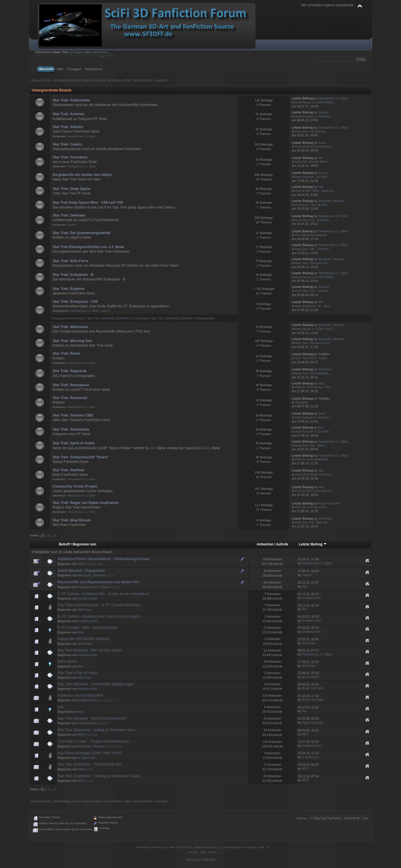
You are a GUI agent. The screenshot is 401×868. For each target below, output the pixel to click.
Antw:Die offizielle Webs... (312, 162)
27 (99, 564)
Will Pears (325, 519)
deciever (324, 287)
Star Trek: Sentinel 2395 (73, 415)
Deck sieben (67, 661)
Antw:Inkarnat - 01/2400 (311, 177)
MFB (81, 735)
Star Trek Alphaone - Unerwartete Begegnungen (96, 684)
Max (321, 427)
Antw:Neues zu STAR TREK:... (315, 102)
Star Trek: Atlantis (68, 127)
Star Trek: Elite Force (71, 261)
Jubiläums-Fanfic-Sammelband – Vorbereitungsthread (103, 559)
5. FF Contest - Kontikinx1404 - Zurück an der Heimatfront (104, 594)
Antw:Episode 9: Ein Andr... (313, 431)
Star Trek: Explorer (69, 289)
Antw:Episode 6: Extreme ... (313, 417)
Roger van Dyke (329, 503)
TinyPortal (192, 860)
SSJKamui (325, 369)
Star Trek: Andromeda (71, 100)
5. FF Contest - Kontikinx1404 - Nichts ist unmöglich (99, 616)
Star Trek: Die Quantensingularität (82, 233)
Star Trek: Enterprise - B (73, 275)
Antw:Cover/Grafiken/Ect (311, 459)
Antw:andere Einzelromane (313, 146)
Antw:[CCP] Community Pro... (315, 491)
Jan (320, 158)
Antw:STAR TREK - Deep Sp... (315, 191)
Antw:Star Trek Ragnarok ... (313, 373)
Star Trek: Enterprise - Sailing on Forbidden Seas (97, 730)
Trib (321, 187)
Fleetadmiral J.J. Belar (333, 98)
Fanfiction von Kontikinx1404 (80, 696)
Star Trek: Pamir (66, 354)
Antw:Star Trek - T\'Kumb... (313, 249)
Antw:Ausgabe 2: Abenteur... (314, 116)
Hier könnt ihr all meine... (312, 507)
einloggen (76, 52)
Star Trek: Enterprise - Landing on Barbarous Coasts (99, 776)
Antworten (265, 544)
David (322, 143)
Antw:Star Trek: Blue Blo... (312, 522)
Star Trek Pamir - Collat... (312, 358)
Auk (61, 707)
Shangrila (301, 402)
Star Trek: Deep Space (72, 189)
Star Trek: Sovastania (71, 429)
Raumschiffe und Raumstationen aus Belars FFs (99, 582)
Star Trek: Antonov (69, 114)
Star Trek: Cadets (67, 144)
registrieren (100, 52)
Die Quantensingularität (311, 235)
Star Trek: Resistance (71, 385)
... (52, 535)
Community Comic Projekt (75, 486)
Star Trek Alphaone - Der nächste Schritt (90, 650)
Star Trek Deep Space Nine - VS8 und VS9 (88, 203)
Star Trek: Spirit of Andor (74, 443)
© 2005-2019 (207, 860)
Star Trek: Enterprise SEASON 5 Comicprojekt (118, 318)
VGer (81, 564)
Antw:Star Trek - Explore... (312, 291)
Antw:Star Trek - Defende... (313, 220)
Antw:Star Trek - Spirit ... (311, 445)
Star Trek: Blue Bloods (72, 520)
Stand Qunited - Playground (81, 571)
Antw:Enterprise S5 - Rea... (313, 306)
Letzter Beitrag (313, 544)
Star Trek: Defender (69, 215)
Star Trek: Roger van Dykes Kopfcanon (86, 503)
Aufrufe (282, 544)
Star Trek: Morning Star (72, 341)
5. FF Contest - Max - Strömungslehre (88, 628)
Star (321, 383)
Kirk (321, 302)
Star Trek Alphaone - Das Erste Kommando (92, 718)
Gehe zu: (302, 818)
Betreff (64, 544)
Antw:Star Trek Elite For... (312, 263)
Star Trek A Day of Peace (77, 673)
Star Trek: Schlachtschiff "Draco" (81, 457)
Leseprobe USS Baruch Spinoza (83, 639)
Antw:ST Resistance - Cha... (314, 387)
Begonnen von (84, 544)
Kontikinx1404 (88, 598)
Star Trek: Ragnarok (70, 371)
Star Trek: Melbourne (70, 327)
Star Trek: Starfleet (69, 470)
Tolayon (323, 112)
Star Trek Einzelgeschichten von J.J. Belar (89, 247)
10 (118, 747)
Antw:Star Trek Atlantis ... (312, 131)
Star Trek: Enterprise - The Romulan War (90, 764)
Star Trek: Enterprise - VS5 (75, 302)
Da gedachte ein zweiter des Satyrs (82, 175)
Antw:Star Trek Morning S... (313, 343)
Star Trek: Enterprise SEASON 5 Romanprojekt (183, 318)
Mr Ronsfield (310, 677)
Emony (323, 173)
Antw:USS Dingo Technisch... (314, 474)
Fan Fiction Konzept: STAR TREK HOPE (90, 753)
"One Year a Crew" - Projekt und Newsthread (93, 741)
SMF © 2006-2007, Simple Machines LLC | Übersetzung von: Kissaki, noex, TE (219, 847)
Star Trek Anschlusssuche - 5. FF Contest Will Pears (99, 605)
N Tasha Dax (87, 758)
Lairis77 (72, 225)
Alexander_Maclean (331, 201)
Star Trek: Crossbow (70, 157)
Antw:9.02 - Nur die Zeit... (312, 205)
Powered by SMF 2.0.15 (151, 847)
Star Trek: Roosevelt (70, 398)
